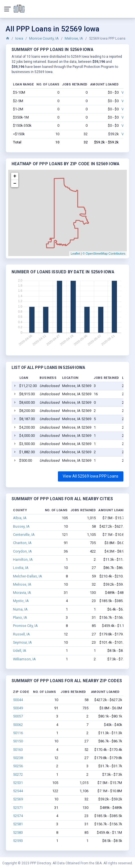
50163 (18, 750)
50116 (18, 733)
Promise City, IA (25, 626)
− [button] (15, 184)
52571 (18, 808)
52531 (18, 783)
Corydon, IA (22, 551)
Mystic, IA (21, 601)
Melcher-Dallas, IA (28, 576)
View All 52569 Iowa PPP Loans (91, 476)
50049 (18, 708)
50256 (18, 766)
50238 (18, 758)
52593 (18, 841)
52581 (18, 824)
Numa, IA (20, 609)
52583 (18, 832)
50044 (18, 700)
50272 (18, 774)
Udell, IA (20, 651)
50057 (18, 716)
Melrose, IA (74, 38)
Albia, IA (20, 518)
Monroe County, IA (44, 38)
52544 (18, 791)
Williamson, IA (24, 659)
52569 (18, 799)
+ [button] (15, 176)
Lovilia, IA (21, 568)
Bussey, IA (21, 526)
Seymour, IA (22, 642)
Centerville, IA (24, 535)
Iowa (19, 38)
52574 (18, 816)
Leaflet (75, 253)
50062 (18, 725)
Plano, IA (20, 617)
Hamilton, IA (23, 559)
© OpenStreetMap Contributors (104, 253)
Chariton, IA (22, 543)
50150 (18, 741)
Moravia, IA (22, 593)
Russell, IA (21, 634)
